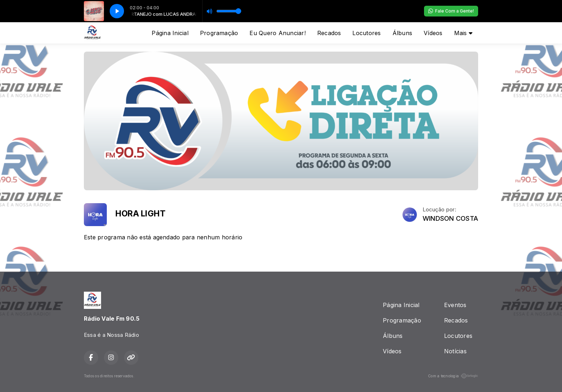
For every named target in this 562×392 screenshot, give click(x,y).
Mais (463, 33)
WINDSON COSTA (450, 218)
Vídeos (433, 33)
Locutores (366, 33)
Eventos (455, 305)
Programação (219, 33)
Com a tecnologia (453, 376)
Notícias (455, 351)
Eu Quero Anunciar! (277, 33)
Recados (329, 33)
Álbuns (402, 33)
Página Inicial (170, 33)
